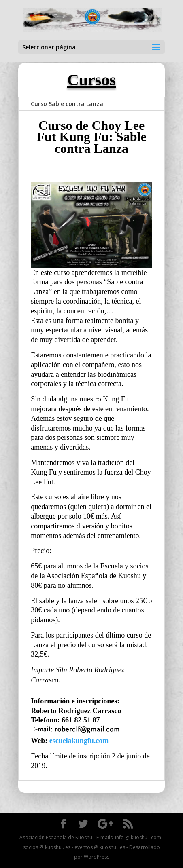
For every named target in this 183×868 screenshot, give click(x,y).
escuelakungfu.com (79, 741)
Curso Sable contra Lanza (67, 104)
